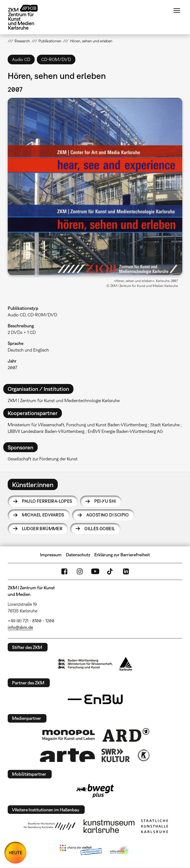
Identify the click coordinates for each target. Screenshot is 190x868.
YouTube (95, 571)
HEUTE (16, 853)
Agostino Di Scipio (108, 515)
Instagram (80, 571)
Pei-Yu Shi (105, 501)
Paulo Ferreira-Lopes (47, 501)
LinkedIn (126, 571)
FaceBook (64, 571)
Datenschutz (78, 555)
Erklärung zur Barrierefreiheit (122, 555)
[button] (95, 186)
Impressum (51, 555)
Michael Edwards (43, 515)
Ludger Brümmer (42, 529)
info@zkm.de (20, 627)
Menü (177, 10)
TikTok (111, 571)
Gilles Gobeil (100, 529)
